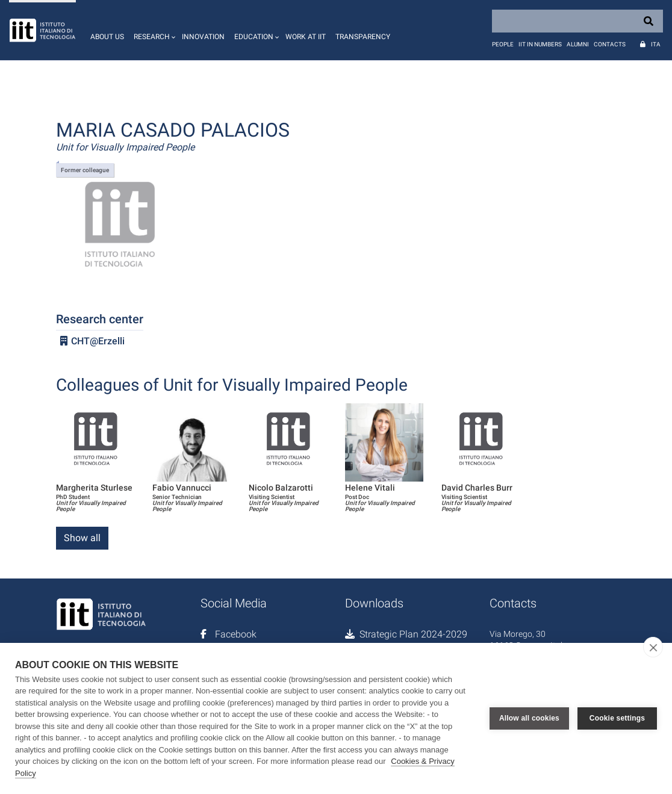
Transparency (363, 37)
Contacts (610, 44)
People (503, 44)
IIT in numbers (540, 44)
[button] (153, 30)
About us (107, 37)
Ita (656, 44)
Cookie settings (617, 718)
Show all (82, 538)
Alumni (578, 44)
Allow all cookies (529, 718)
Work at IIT (306, 37)
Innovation (203, 37)
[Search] (577, 21)
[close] (653, 647)
